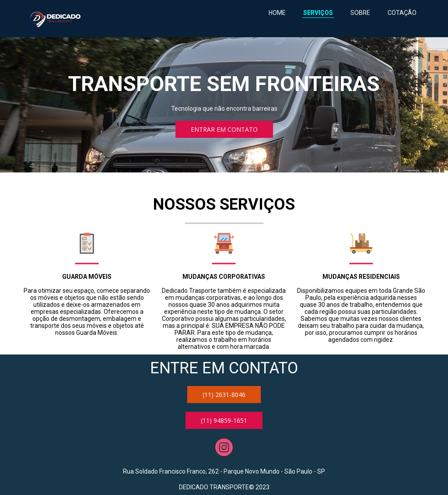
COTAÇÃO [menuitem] (402, 13)
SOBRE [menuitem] (360, 13)
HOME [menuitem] (277, 13)
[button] (224, 129)
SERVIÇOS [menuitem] (318, 13)
